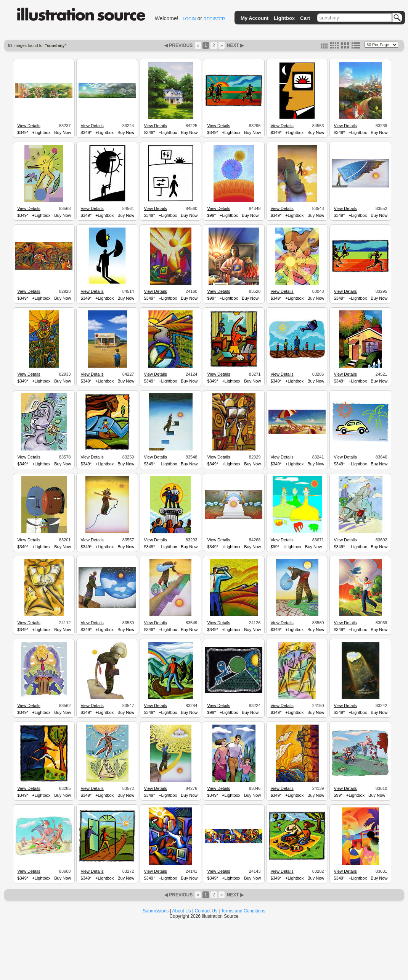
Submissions (156, 911)
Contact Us (206, 911)
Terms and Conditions (243, 911)
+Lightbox (41, 132)
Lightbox (284, 18)
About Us (182, 911)
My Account (255, 18)
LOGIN (189, 19)
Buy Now (63, 132)
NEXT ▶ (235, 45)
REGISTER (214, 19)
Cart (305, 18)
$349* (23, 132)
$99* (211, 215)
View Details (29, 126)
